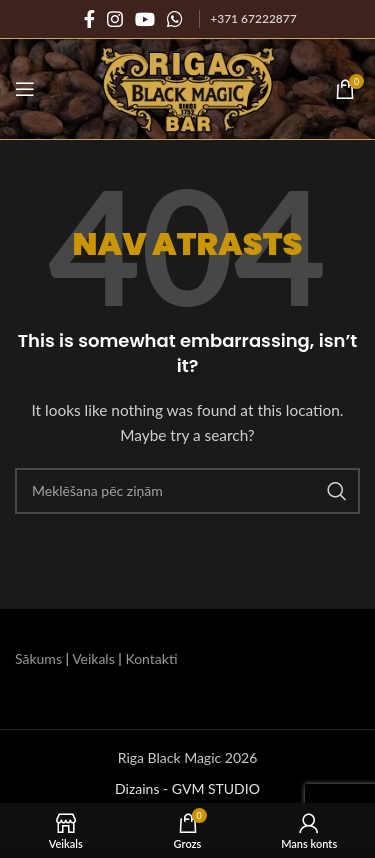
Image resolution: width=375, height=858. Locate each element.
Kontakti (151, 658)
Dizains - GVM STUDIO (187, 788)
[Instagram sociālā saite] (115, 19)
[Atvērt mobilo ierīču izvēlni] (25, 89)
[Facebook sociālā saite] (89, 19)
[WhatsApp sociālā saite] (175, 19)
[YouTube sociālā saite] (145, 19)
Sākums (38, 658)
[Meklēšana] (187, 491)
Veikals (93, 658)
